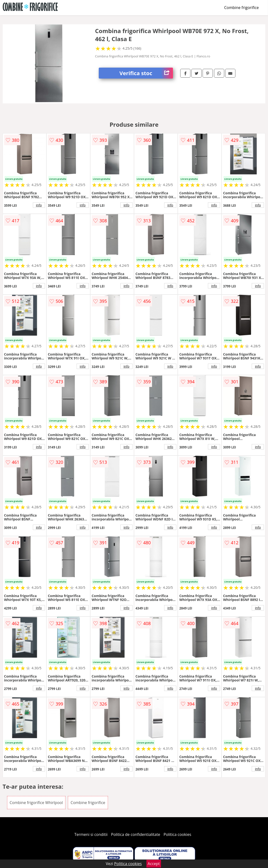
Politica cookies (178, 834)
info (39, 205)
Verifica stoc (146, 73)
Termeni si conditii (91, 834)
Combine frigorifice (241, 8)
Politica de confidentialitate (136, 834)
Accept (154, 864)
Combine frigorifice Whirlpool (36, 803)
